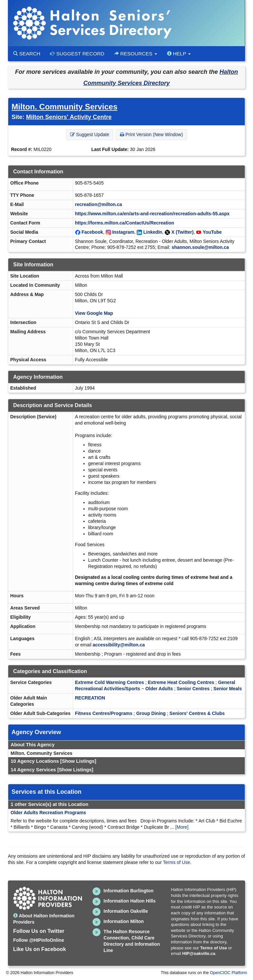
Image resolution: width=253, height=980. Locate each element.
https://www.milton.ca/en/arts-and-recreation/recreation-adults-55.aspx (152, 214)
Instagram (123, 232)
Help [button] (179, 54)
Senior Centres (193, 689)
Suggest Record (77, 54)
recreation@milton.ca (99, 204)
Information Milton (124, 921)
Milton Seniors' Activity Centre (69, 117)
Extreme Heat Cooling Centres (181, 682)
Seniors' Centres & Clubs (197, 713)
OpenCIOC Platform (228, 973)
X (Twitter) (182, 232)
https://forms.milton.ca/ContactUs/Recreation (125, 223)
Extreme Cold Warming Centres (110, 682)
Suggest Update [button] (90, 134)
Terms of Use (177, 862)
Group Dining (151, 713)
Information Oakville (126, 911)
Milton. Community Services (64, 107)
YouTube (212, 232)
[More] (182, 827)
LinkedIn (153, 232)
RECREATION (90, 698)
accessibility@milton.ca (119, 645)
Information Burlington (128, 891)
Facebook (92, 232)
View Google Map (94, 313)
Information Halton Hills (129, 901)
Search (27, 54)
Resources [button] (136, 54)
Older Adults (159, 689)
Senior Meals (228, 689)
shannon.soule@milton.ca (200, 247)
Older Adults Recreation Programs (48, 813)
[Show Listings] (78, 761)
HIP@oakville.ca (199, 953)
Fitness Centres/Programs (104, 713)
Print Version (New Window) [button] (151, 134)
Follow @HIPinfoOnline (39, 940)
